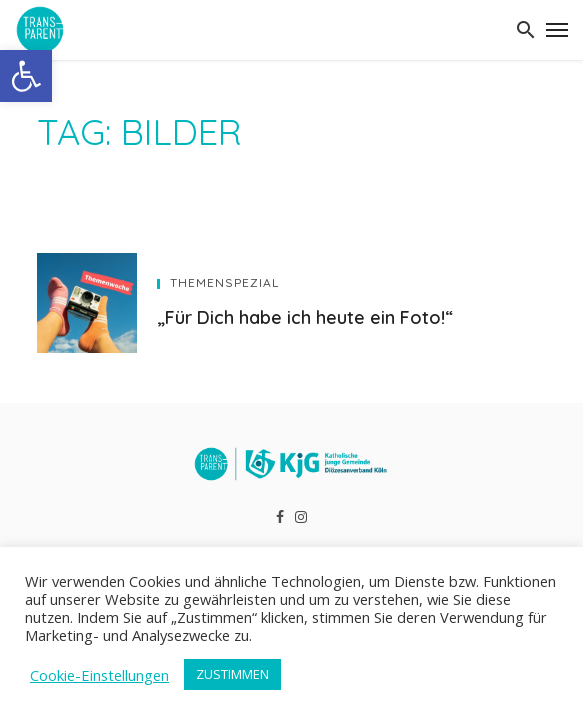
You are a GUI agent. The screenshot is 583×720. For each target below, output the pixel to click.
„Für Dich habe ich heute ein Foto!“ (305, 317)
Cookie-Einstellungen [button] (99, 675)
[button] (26, 76)
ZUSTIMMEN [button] (232, 674)
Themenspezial (224, 282)
